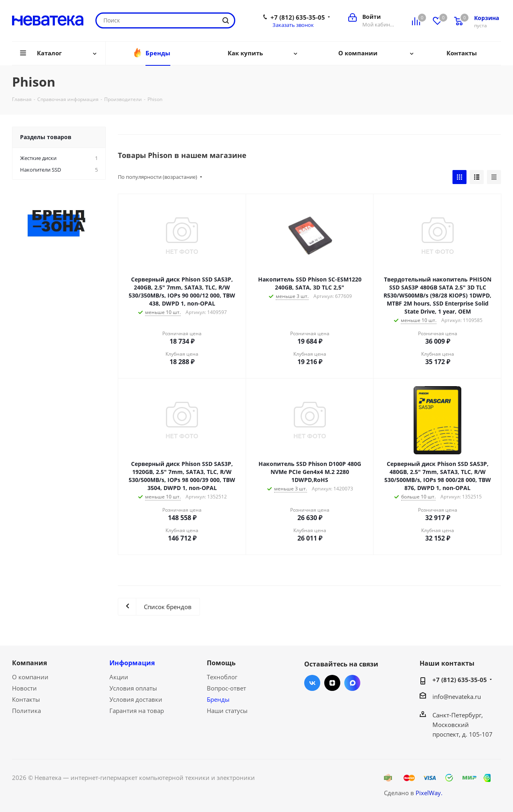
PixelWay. (429, 793)
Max (352, 683)
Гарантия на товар (137, 711)
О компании (30, 677)
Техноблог (222, 677)
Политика (26, 711)
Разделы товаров (46, 137)
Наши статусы (227, 711)
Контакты (26, 699)
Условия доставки (136, 699)
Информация (132, 663)
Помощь (221, 663)
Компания (29, 663)
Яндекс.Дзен (332, 683)
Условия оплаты (133, 688)
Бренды (218, 699)
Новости (24, 688)
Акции (119, 677)
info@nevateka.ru (457, 697)
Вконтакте (312, 683)
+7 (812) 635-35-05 (298, 17)
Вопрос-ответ (226, 688)
